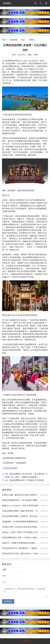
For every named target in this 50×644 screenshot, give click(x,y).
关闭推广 (26, 641)
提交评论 (8, 603)
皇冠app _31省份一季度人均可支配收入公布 (20, 532)
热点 (23, 40)
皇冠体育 (13, 40)
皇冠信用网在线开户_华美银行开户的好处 (27, 480)
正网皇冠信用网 (10, 468)
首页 (4, 40)
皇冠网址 (7, 3)
